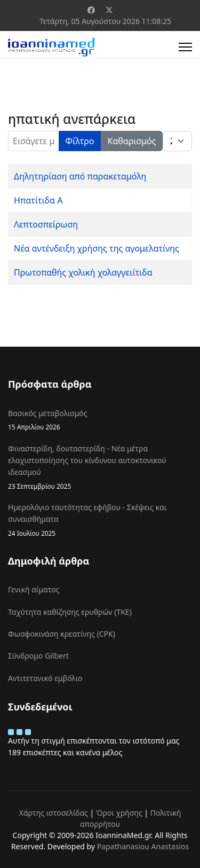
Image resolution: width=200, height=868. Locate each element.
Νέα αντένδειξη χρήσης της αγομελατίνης (97, 248)
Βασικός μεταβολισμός (100, 420)
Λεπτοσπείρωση (46, 224)
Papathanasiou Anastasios (143, 846)
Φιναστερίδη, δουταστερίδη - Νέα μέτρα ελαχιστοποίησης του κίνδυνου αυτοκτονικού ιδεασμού (100, 467)
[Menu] (185, 47)
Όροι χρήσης (119, 813)
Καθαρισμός (132, 141)
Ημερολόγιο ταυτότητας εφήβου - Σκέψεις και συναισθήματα (100, 520)
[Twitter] (109, 10)
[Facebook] (91, 10)
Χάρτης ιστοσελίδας (54, 813)
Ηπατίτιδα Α (38, 200)
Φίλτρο (80, 141)
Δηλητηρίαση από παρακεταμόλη (80, 176)
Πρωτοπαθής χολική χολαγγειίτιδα (83, 272)
